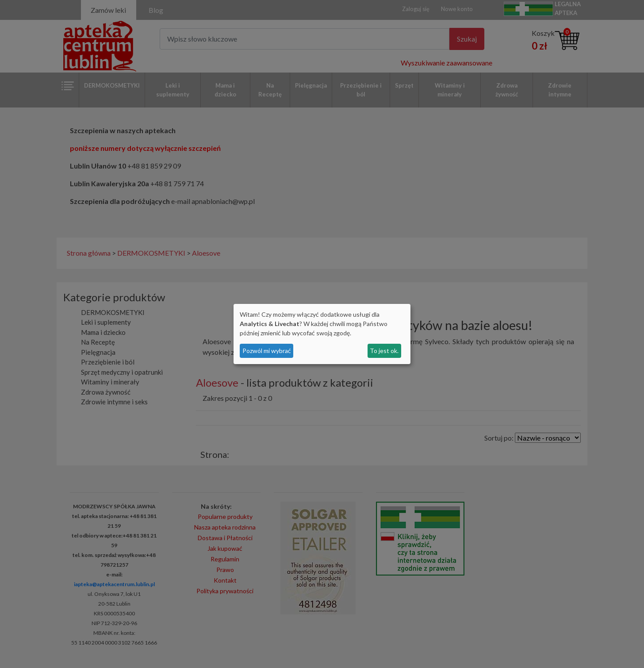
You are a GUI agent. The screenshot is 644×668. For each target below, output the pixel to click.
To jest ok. (384, 351)
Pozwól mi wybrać (267, 351)
